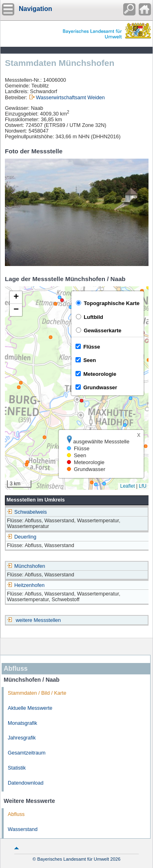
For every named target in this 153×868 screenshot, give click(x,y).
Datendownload (26, 783)
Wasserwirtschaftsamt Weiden (70, 98)
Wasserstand (23, 829)
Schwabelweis (27, 512)
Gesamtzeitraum (27, 753)
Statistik (17, 768)
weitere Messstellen (39, 620)
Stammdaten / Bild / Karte (37, 693)
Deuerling (22, 537)
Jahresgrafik (22, 738)
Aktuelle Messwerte (30, 708)
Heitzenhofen (26, 585)
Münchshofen (26, 566)
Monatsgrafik (22, 723)
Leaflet (127, 486)
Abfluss (16, 814)
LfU (143, 486)
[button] (16, 298)
